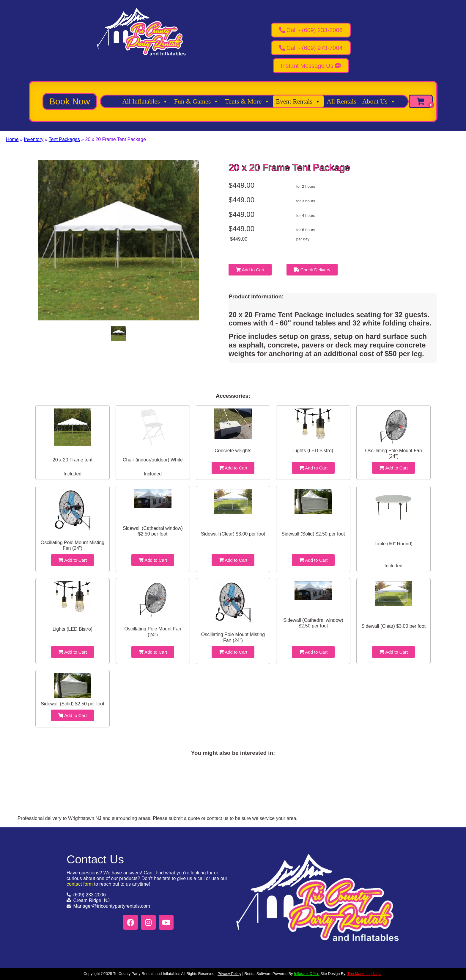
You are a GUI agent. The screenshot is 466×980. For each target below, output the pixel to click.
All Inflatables (145, 101)
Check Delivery (312, 270)
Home (12, 139)
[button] (70, 101)
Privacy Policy (229, 974)
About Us (379, 101)
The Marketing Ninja (365, 974)
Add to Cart (250, 270)
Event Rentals (298, 101)
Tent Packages (64, 139)
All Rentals (341, 101)
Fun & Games (197, 101)
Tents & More (247, 101)
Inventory (34, 139)
